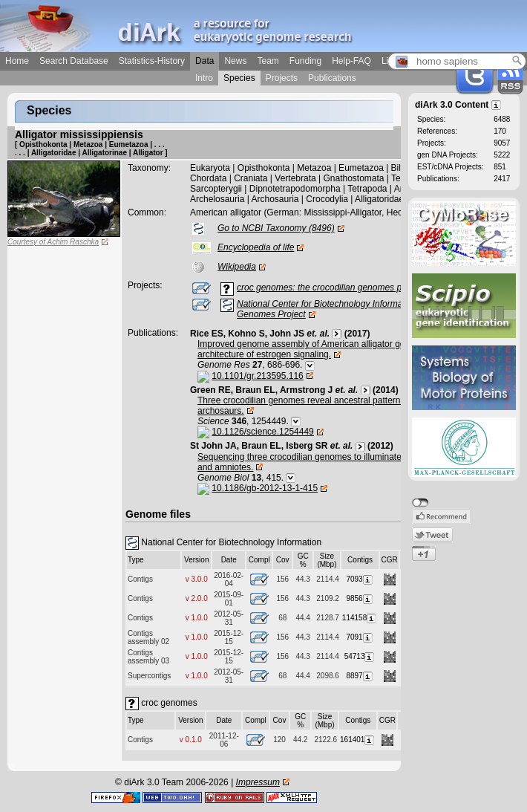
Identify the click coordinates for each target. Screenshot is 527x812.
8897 (360, 676)
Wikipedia (237, 267)
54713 (360, 656)
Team (268, 61)
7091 (360, 637)
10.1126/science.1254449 (262, 432)
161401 (358, 740)
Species (239, 78)
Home (17, 61)
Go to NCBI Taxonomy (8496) (276, 228)
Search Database (74, 61)
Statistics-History (152, 61)
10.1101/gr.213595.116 (257, 376)
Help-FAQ (351, 61)
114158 (360, 618)
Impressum (258, 782)
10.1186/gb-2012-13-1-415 (265, 488)
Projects (282, 78)
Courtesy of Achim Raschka (53, 242)
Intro (204, 78)
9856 (360, 598)
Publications (332, 78)
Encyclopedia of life (256, 247)
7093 (360, 579)
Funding (305, 61)
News (235, 61)
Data (204, 61)
